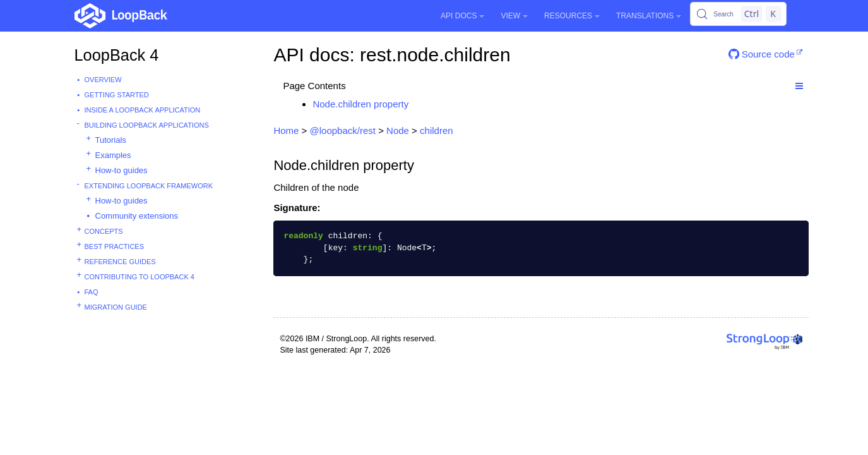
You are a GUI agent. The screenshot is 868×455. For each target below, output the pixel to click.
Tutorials (111, 140)
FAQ (92, 292)
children (437, 130)
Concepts (104, 231)
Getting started (117, 95)
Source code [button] (762, 54)
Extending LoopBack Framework (149, 186)
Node (398, 130)
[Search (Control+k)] (738, 14)
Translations (649, 16)
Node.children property (360, 104)
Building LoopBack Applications (147, 125)
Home (286, 130)
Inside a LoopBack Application (143, 110)
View (514, 16)
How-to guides (122, 170)
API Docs (462, 16)
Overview (103, 80)
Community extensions (137, 216)
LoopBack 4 (117, 55)
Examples (113, 155)
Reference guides (120, 262)
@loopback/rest (343, 130)
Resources (572, 16)
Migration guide (116, 307)
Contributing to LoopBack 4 (140, 277)
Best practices (115, 246)
